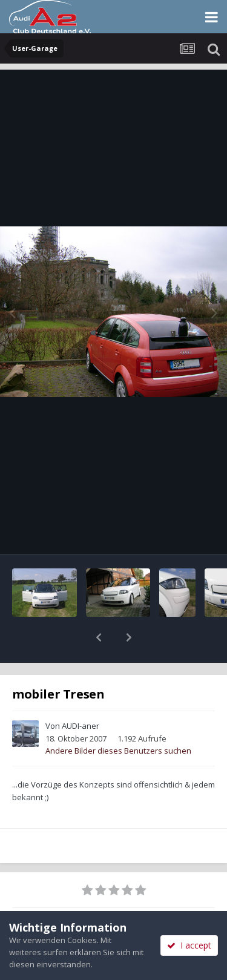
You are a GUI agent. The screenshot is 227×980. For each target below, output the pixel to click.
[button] (99, 637)
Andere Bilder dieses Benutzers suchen (118, 751)
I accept (189, 945)
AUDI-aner (81, 726)
